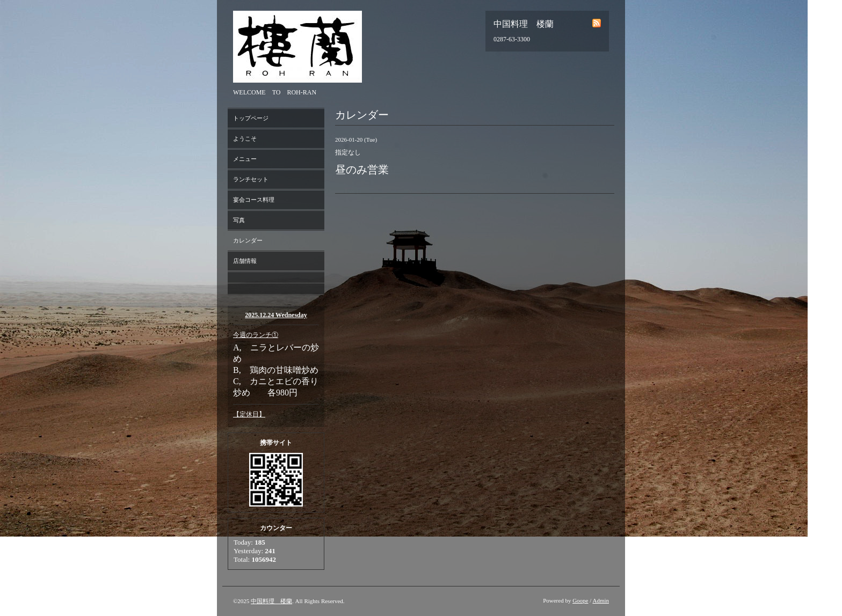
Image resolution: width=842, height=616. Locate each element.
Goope (580, 600)
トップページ (251, 118)
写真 (239, 220)
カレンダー (248, 240)
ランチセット (251, 179)
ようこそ (245, 138)
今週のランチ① (256, 335)
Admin (601, 600)
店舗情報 (245, 261)
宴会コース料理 (254, 200)
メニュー (245, 159)
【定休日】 (249, 414)
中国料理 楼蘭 (271, 601)
